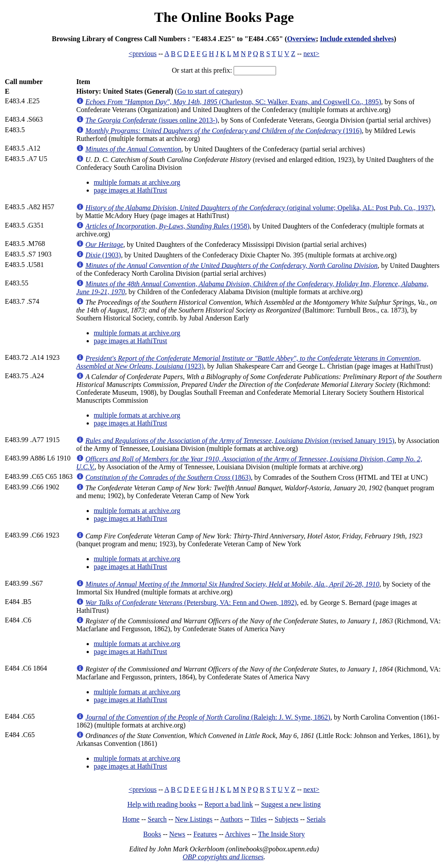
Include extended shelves (357, 39)
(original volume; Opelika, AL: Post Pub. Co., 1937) (259, 208)
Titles (259, 819)
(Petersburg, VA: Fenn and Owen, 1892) (191, 603)
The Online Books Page (224, 17)
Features (205, 834)
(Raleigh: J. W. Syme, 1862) (208, 717)
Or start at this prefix (201, 70)
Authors (231, 819)
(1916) (224, 131)
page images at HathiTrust (130, 190)
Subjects (287, 819)
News (177, 834)
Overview (301, 39)
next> (312, 54)
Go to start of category (209, 91)
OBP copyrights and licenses (223, 857)
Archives (238, 834)
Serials (316, 819)
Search (157, 819)
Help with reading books (162, 804)
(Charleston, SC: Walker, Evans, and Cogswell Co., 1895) (233, 102)
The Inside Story (282, 834)
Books (152, 834)
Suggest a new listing (291, 804)
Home (131, 819)
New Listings (194, 819)
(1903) (103, 255)
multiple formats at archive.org (137, 182)
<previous (143, 54)
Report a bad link (229, 804)
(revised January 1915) (240, 441)
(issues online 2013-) (151, 120)
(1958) (167, 226)
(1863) (168, 477)
